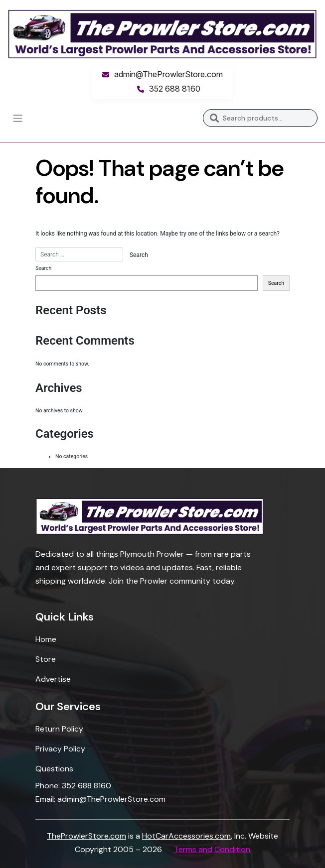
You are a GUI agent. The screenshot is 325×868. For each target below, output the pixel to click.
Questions (54, 769)
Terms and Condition (212, 849)
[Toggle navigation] (18, 118)
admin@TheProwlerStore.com (168, 74)
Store (46, 659)
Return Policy (59, 729)
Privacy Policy (60, 749)
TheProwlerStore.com (86, 836)
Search (214, 118)
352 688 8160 (175, 89)
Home (46, 639)
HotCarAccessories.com (186, 836)
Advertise (53, 679)
